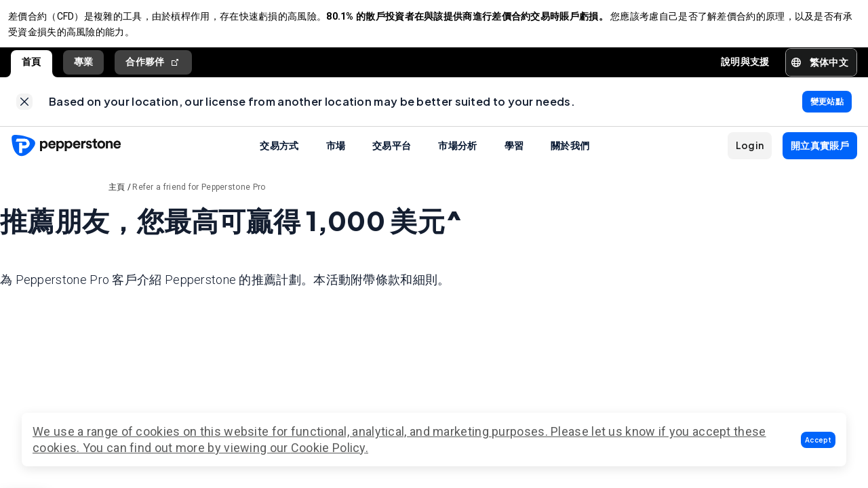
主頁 (117, 198)
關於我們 (570, 156)
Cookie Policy (328, 448)
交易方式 (279, 156)
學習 (514, 156)
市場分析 (457, 156)
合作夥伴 (153, 67)
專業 (84, 67)
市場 (336, 156)
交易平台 (392, 156)
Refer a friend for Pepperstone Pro (199, 198)
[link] (24, 110)
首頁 (32, 67)
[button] (818, 440)
